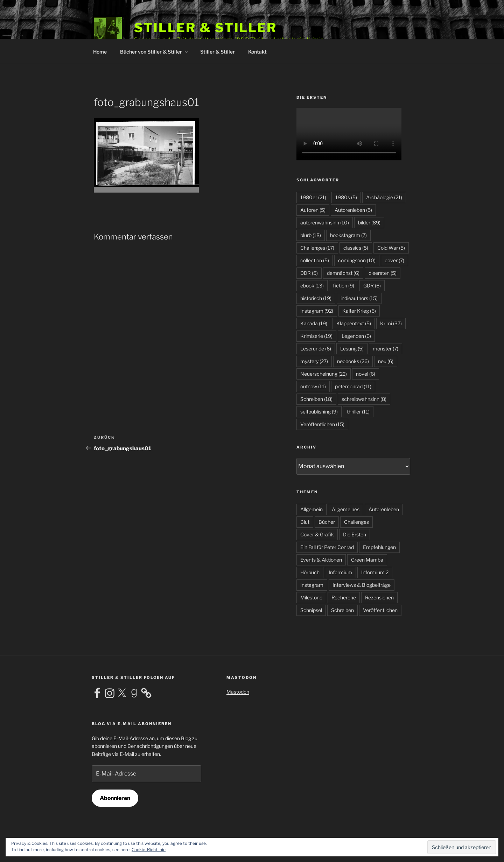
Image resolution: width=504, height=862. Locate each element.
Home (100, 52)
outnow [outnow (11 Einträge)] (313, 386)
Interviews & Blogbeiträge (362, 585)
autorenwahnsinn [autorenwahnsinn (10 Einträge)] (325, 223)
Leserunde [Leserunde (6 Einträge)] (316, 349)
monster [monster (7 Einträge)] (386, 349)
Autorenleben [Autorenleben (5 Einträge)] (353, 210)
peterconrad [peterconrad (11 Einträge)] (353, 386)
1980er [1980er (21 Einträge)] (313, 197)
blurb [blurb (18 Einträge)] (311, 235)
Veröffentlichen (380, 610)
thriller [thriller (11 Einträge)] (358, 412)
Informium (340, 572)
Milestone (311, 597)
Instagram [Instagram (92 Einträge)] (317, 311)
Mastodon (238, 692)
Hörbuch (310, 572)
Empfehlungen (379, 547)
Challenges (356, 522)
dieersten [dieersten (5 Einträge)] (383, 273)
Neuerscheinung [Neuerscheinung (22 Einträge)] (324, 374)
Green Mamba (367, 560)
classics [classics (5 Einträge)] (356, 248)
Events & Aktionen (321, 560)
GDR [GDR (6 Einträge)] (372, 286)
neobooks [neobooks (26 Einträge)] (353, 361)
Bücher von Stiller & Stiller (154, 52)
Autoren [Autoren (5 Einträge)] (313, 210)
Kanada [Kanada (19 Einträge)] (314, 323)
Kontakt (257, 52)
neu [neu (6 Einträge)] (386, 361)
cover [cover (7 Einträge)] (394, 260)
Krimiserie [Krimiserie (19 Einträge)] (316, 336)
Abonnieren (115, 798)
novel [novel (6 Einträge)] (366, 374)
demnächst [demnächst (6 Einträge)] (343, 273)
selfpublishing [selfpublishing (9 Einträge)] (319, 412)
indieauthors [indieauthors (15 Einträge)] (359, 298)
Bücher (327, 522)
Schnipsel (311, 610)
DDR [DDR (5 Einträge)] (309, 273)
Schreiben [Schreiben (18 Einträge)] (316, 399)
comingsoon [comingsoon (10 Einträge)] (357, 260)
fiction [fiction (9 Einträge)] (344, 286)
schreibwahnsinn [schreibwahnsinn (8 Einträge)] (364, 399)
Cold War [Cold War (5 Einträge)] (391, 248)
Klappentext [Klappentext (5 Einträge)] (354, 323)
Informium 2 (375, 572)
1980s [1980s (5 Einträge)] (346, 197)
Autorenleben (384, 509)
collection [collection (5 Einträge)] (315, 260)
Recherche (344, 597)
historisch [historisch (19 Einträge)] (316, 298)
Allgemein (311, 509)
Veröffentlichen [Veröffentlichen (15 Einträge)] (322, 424)
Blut (305, 522)
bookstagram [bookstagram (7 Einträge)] (348, 235)
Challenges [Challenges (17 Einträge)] (317, 248)
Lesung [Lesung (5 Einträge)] (352, 349)
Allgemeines (346, 509)
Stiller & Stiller (205, 28)
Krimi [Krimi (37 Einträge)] (391, 323)
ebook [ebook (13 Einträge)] (312, 286)
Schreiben (342, 610)
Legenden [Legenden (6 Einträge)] (356, 336)
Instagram (312, 585)
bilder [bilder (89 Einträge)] (369, 223)
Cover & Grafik (317, 534)
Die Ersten (355, 534)
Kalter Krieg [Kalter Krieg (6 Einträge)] (359, 311)
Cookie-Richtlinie (149, 850)
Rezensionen (379, 597)
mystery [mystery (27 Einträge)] (314, 361)
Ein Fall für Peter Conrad (327, 547)
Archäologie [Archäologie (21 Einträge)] (384, 197)
